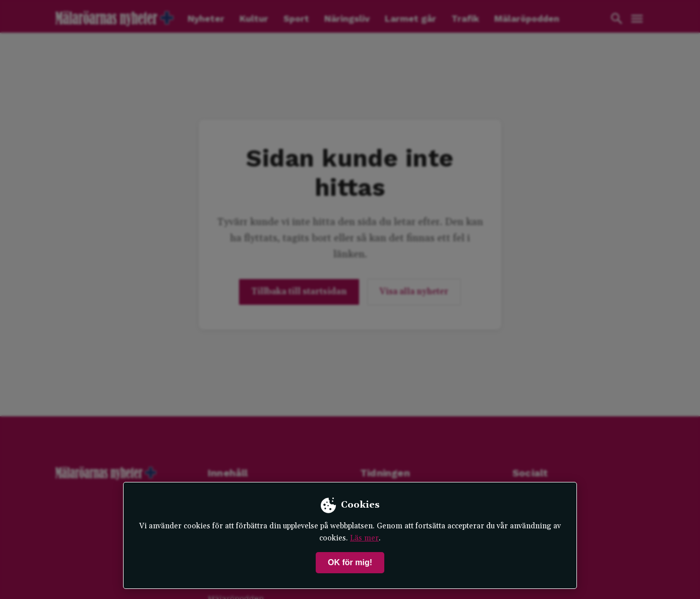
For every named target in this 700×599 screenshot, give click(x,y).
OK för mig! (350, 562)
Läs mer (364, 538)
